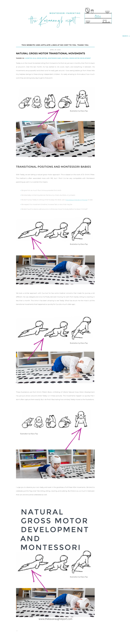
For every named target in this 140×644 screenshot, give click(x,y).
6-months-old (30, 58)
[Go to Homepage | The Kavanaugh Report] (70, 30)
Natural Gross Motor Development (76, 58)
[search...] (126, 36)
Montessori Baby (55, 58)
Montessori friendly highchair (77, 200)
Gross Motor (42, 58)
